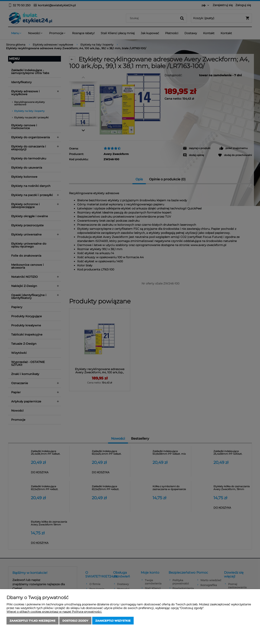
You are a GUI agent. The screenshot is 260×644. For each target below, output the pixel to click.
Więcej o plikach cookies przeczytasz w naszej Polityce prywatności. (54, 612)
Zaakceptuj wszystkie (113, 621)
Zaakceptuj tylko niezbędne (32, 621)
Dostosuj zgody (75, 621)
